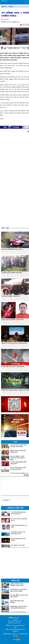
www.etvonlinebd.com (14, 621)
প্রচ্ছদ (4, 6)
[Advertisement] (14, 181)
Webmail (15, 631)
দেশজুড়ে (11, 6)
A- (23, 25)
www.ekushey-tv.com (14, 623)
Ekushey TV (7, 500)
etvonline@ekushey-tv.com (17, 629)
